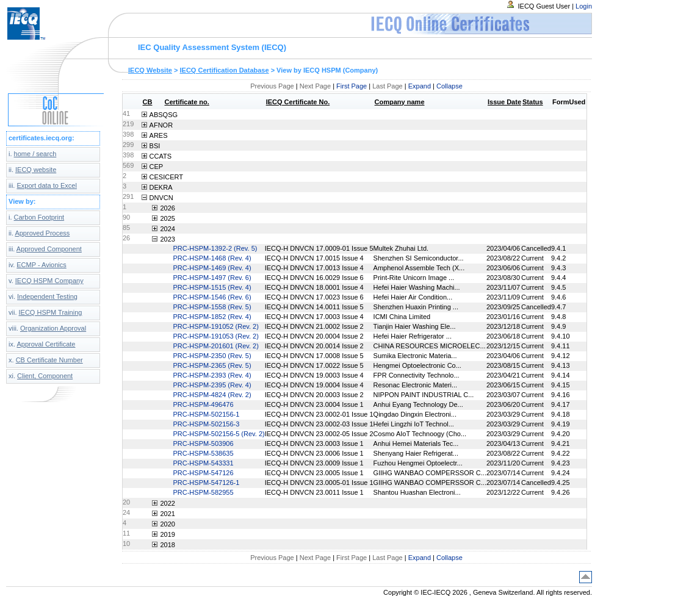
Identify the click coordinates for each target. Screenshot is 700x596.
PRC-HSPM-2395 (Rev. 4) (212, 385)
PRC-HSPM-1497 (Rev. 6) (212, 278)
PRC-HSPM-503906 (203, 443)
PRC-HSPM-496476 (203, 404)
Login (584, 6)
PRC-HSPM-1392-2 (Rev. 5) (215, 248)
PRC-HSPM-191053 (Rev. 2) (215, 336)
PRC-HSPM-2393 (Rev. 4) (212, 375)
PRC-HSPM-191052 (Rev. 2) (215, 326)
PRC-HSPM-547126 (203, 473)
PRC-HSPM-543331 (203, 463)
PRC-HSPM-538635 (203, 453)
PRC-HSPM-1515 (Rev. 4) (212, 287)
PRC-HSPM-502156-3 (206, 424)
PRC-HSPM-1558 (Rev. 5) (212, 307)
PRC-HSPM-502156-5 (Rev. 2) (218, 434)
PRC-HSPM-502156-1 (206, 414)
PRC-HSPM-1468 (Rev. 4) (212, 258)
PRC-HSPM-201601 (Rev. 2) (215, 346)
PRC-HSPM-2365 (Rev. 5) (212, 365)
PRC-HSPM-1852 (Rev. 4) (212, 317)
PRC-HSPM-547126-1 (206, 483)
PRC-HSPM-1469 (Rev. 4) (212, 268)
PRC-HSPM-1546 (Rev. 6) (212, 297)
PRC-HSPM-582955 (203, 492)
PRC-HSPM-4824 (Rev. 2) (212, 395)
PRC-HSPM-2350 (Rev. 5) (212, 356)
